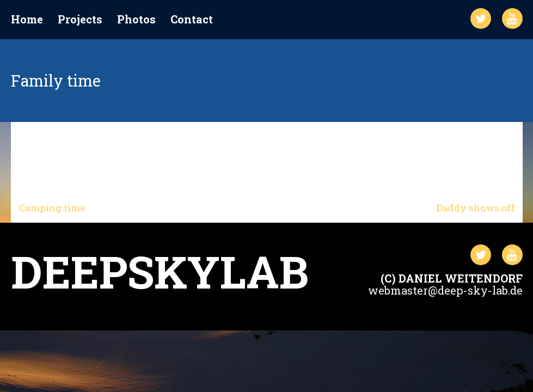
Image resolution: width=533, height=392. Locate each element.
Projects (80, 19)
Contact (192, 19)
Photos (136, 19)
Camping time (52, 208)
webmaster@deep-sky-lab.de (445, 290)
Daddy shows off (476, 208)
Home (27, 19)
